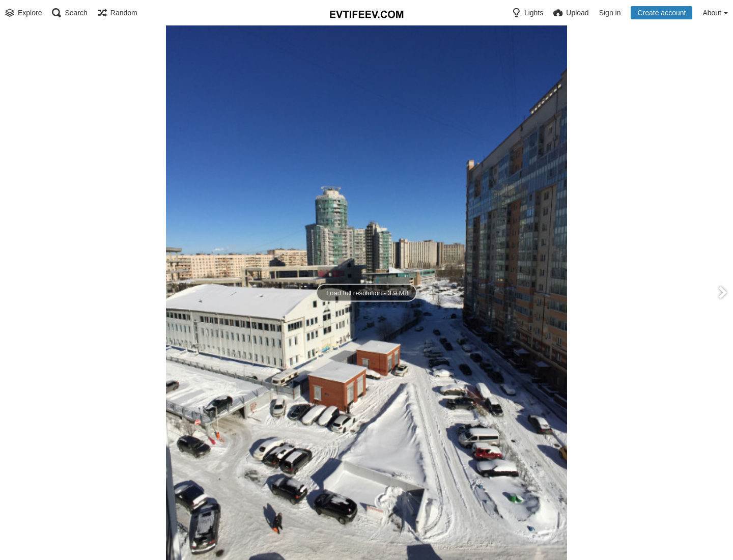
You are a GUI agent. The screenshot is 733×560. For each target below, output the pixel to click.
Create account (661, 13)
